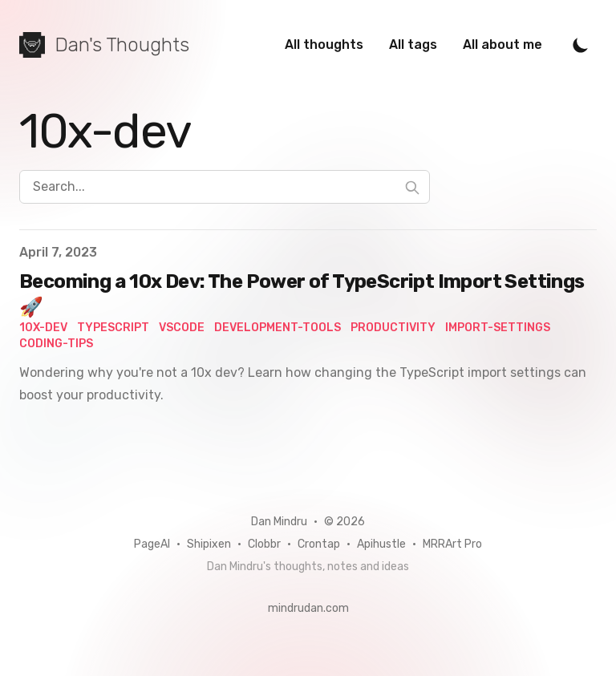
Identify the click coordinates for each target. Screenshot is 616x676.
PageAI (152, 544)
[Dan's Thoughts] (104, 45)
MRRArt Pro (452, 544)
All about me (503, 45)
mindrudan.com (308, 608)
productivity (393, 328)
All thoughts (324, 45)
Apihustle (381, 544)
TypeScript (113, 328)
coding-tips (56, 344)
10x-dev (43, 328)
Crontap (319, 544)
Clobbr (264, 544)
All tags (413, 45)
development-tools (278, 328)
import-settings (498, 328)
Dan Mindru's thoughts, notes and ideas (308, 567)
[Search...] (225, 187)
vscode (182, 328)
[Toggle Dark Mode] (581, 45)
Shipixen (209, 544)
